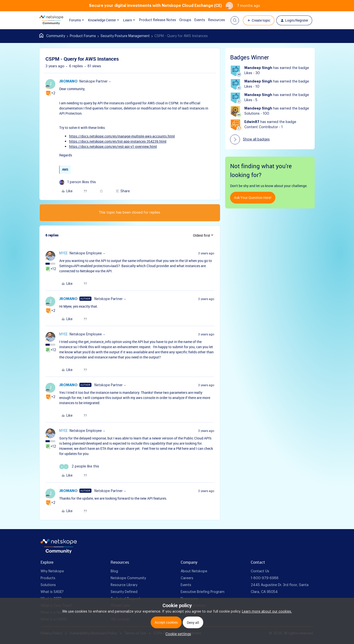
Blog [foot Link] (114, 571)
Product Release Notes (154, 20)
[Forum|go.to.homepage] (51, 20)
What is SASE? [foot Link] (52, 592)
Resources (213, 20)
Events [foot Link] (186, 585)
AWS (65, 170)
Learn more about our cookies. (267, 612)
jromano (68, 82)
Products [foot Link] (48, 578)
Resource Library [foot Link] (124, 585)
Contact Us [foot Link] (260, 571)
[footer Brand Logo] (59, 552)
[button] (235, 20)
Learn (128, 20)
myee (63, 253)
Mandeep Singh (258, 68)
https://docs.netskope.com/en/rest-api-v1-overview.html (113, 146)
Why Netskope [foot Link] (52, 571)
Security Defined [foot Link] (124, 592)
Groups (182, 20)
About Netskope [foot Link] (194, 571)
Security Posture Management (125, 36)
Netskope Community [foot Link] (128, 578)
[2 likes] (79, 467)
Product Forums (83, 36)
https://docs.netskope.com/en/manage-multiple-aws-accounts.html (122, 136)
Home (52, 36)
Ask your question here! (253, 198)
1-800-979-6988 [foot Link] (265, 578)
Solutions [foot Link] (48, 585)
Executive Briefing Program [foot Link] (203, 592)
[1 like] (78, 182)
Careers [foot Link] (187, 578)
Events (196, 20)
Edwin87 (252, 122)
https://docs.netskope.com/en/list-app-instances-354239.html (118, 141)
